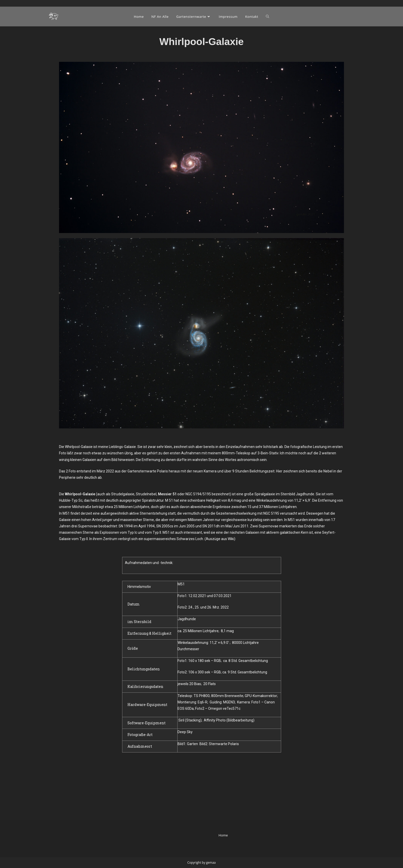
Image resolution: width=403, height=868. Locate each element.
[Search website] (268, 17)
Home (223, 780)
